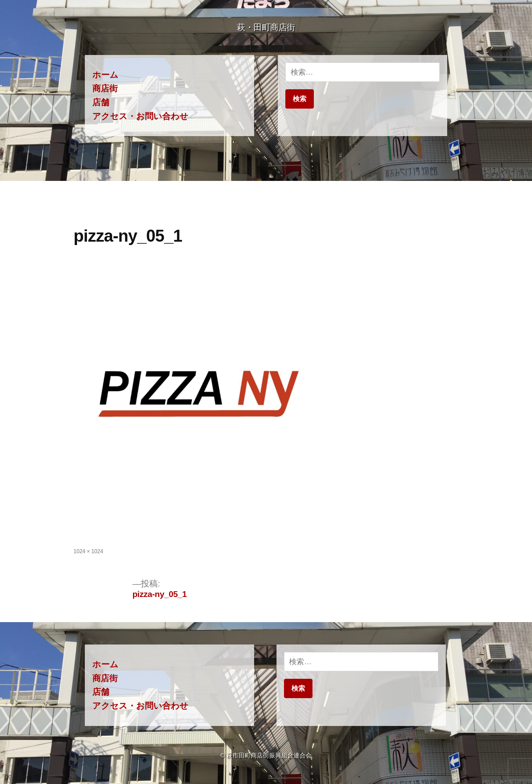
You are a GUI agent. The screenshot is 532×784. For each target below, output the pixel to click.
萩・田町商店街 (266, 27)
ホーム (105, 75)
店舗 (101, 102)
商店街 (105, 88)
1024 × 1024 (88, 551)
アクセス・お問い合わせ (140, 116)
